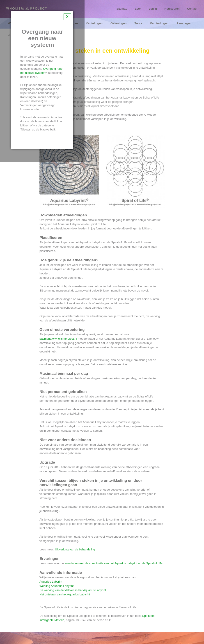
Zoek (138, 9)
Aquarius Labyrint (51, 582)
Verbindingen (159, 23)
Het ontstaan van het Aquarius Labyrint (65, 594)
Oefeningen (119, 23)
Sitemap (122, 9)
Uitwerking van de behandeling (75, 549)
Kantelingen (94, 23)
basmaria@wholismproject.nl (58, 339)
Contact (192, 9)
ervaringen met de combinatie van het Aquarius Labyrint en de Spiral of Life (114, 563)
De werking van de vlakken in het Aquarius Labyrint (73, 590)
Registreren (172, 9)
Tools (138, 23)
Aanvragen (184, 23)
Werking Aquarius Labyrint (57, 586)
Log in (153, 9)
